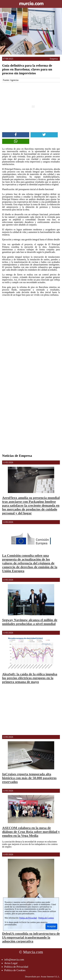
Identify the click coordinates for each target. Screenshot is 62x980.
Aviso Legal (11, 963)
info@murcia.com (14, 960)
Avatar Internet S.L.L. (50, 977)
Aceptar (51, 926)
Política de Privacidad (16, 967)
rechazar (23, 922)
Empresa (54, 59)
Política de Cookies (15, 970)
